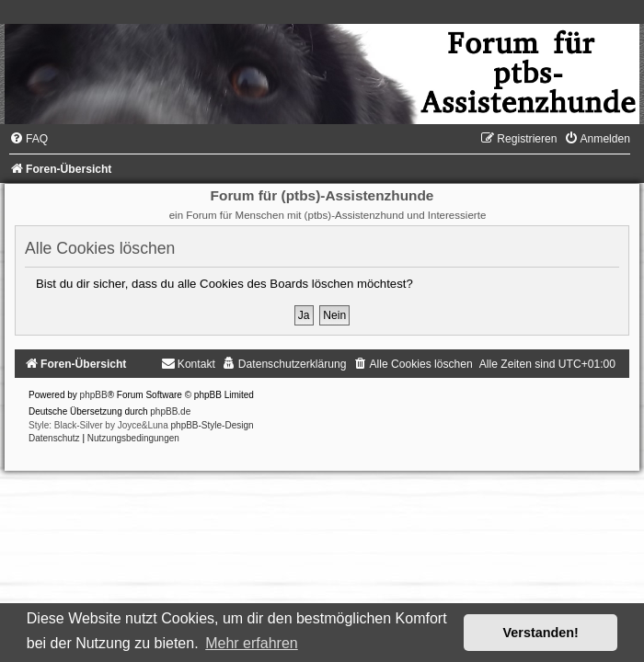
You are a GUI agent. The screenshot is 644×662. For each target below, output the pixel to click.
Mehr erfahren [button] (252, 643)
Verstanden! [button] (541, 633)
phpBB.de (170, 411)
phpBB (94, 395)
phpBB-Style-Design (213, 425)
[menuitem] (29, 139)
